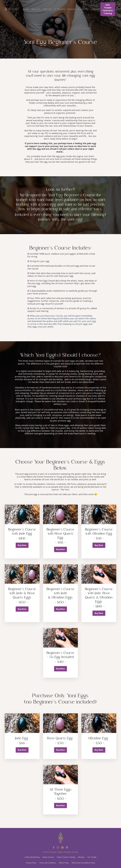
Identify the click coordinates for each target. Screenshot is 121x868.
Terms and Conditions (48, 863)
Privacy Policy (31, 863)
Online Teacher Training (66, 857)
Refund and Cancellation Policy (83, 863)
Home (23, 9)
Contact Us (83, 9)
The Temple (92, 857)
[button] (22, 514)
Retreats (81, 857)
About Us (34, 9)
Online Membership (32, 857)
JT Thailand (58, 9)
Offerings (45, 9)
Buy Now (22, 545)
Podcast (70, 9)
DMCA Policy (64, 863)
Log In (95, 9)
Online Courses (48, 857)
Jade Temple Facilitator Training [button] (108, 9)
